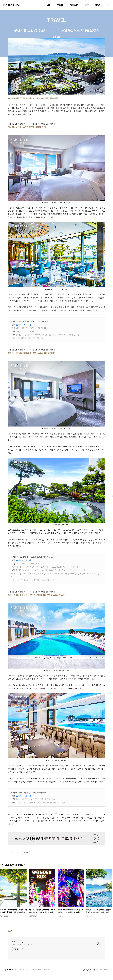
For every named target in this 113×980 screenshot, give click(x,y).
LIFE (87, 5)
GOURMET (74, 5)
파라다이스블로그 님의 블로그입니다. (24, 945)
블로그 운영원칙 (104, 969)
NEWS (98, 5)
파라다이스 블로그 (19, 942)
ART (48, 5)
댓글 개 (10, 931)
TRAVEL (60, 5)
